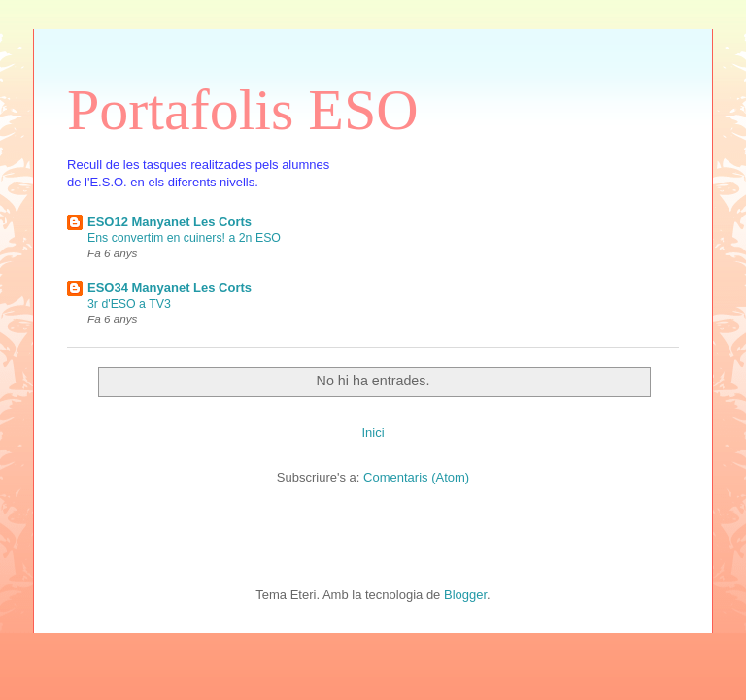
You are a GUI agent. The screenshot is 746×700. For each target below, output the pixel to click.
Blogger (465, 595)
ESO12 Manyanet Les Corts (170, 222)
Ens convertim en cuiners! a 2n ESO (184, 238)
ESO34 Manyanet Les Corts (170, 288)
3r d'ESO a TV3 (129, 304)
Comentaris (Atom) (416, 477)
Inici (373, 433)
